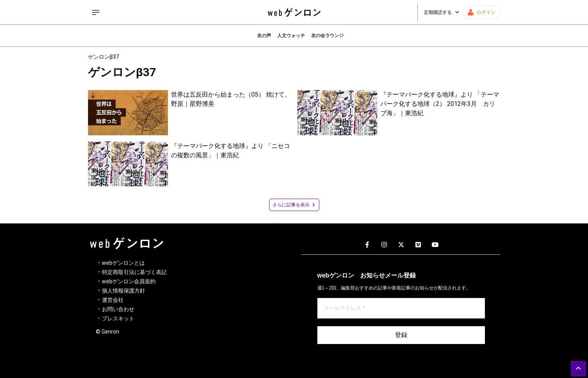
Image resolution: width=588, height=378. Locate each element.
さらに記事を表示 (294, 205)
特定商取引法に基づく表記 (134, 272)
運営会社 (113, 300)
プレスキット (118, 318)
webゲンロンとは (123, 263)
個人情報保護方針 (124, 291)
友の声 (264, 36)
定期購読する (442, 12)
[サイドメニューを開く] (96, 12)
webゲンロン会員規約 (129, 281)
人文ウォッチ (291, 36)
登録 (401, 335)
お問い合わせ (118, 309)
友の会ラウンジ (327, 36)
